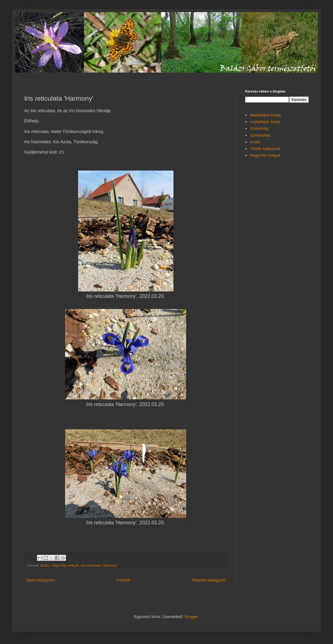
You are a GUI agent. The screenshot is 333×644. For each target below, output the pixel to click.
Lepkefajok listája (265, 122)
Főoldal (123, 580)
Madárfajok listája (265, 115)
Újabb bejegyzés (40, 580)
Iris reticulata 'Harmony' (99, 565)
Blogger (191, 617)
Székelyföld (260, 135)
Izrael (255, 142)
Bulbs (45, 565)
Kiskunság (259, 128)
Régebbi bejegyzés (209, 580)
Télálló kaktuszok (265, 149)
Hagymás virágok (65, 565)
